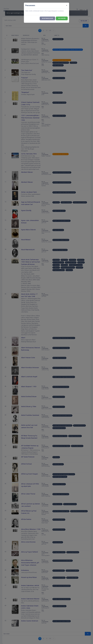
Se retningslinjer (47, 18)
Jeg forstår (62, 18)
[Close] (67, 5)
